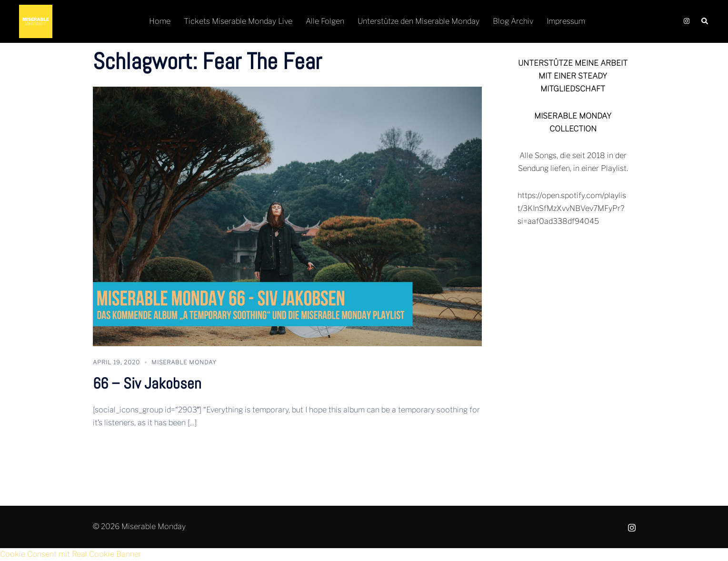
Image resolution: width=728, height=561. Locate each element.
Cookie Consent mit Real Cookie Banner (71, 554)
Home (160, 21)
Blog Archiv (513, 21)
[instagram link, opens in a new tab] (686, 21)
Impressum (566, 21)
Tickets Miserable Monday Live (238, 21)
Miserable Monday (184, 362)
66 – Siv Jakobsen (147, 383)
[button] (705, 22)
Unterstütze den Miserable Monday (419, 21)
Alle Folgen (325, 21)
